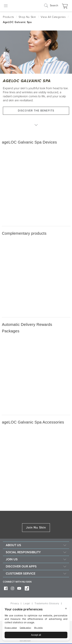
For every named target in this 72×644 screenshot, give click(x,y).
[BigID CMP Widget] (36, 624)
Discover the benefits (36, 111)
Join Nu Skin (36, 528)
